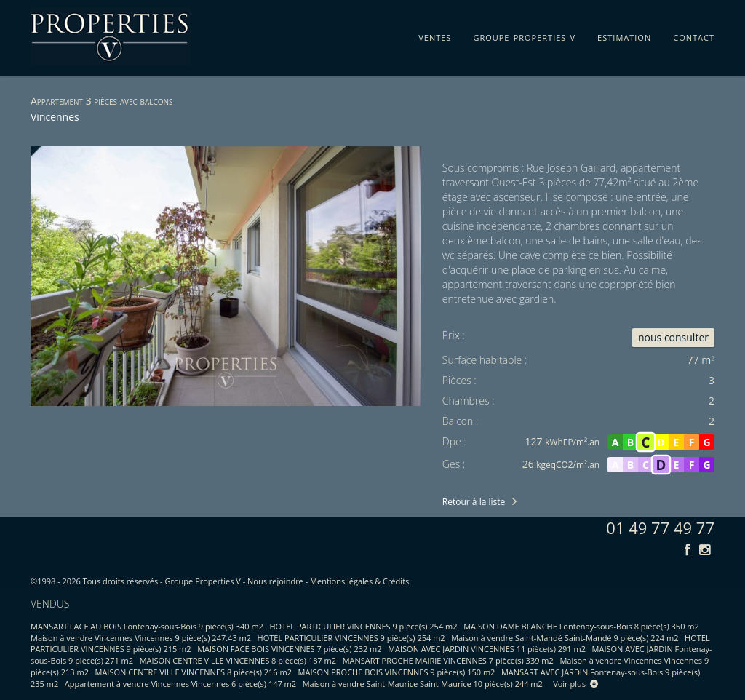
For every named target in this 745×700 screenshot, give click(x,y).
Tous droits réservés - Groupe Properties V (162, 581)
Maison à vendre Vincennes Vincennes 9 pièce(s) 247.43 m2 (141, 638)
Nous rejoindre (275, 581)
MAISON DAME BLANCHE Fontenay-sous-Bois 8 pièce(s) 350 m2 (581, 626)
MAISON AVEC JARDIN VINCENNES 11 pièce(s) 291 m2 (487, 649)
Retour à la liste (474, 502)
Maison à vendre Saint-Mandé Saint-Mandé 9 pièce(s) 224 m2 (565, 638)
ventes (435, 35)
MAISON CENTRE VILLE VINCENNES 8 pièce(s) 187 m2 (238, 660)
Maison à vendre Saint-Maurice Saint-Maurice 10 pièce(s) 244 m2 (423, 684)
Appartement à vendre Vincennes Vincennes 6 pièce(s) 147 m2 (180, 684)
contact (694, 35)
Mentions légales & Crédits (359, 581)
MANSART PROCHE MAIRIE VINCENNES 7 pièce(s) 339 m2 (448, 660)
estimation (624, 35)
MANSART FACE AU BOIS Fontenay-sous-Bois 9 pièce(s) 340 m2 (147, 626)
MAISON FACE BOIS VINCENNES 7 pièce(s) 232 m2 (289, 649)
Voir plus (575, 684)
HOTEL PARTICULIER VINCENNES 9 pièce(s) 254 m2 (364, 626)
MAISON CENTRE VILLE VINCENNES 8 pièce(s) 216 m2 (194, 672)
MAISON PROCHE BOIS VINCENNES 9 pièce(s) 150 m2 (397, 672)
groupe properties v (524, 35)
